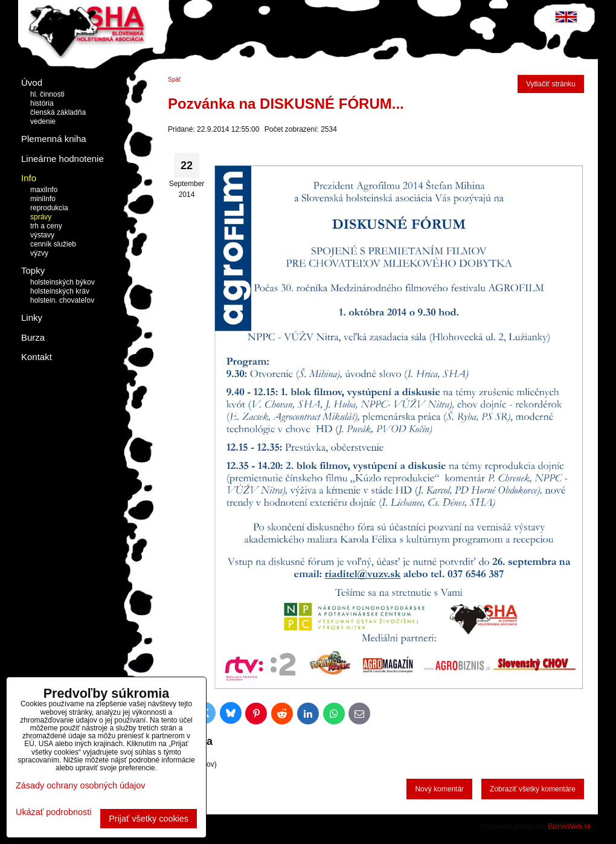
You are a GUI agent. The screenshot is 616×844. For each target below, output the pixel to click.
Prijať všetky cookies (149, 819)
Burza (33, 337)
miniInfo (43, 199)
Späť (175, 79)
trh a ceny (46, 226)
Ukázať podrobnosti (53, 812)
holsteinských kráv (60, 291)
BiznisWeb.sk (569, 826)
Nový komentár (439, 789)
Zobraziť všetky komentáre (533, 789)
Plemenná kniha (54, 139)
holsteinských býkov (63, 282)
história (42, 103)
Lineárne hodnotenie (63, 159)
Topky (33, 270)
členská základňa (58, 112)
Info (29, 178)
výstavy (42, 235)
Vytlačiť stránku (551, 84)
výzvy (39, 253)
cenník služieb (53, 244)
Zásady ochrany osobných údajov (80, 785)
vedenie (43, 121)
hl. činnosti (47, 94)
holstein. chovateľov (62, 300)
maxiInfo (44, 190)
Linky (32, 317)
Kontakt (37, 357)
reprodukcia (49, 208)
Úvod (32, 82)
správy (41, 217)
